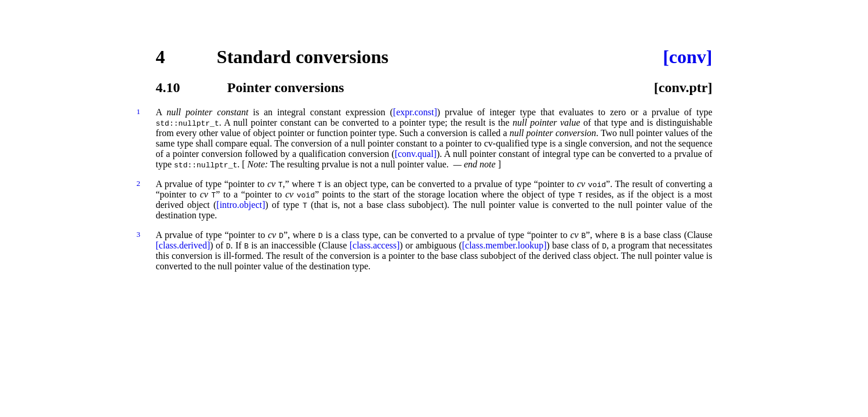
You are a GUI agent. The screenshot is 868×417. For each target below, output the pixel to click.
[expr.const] (415, 112)
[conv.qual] (416, 154)
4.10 (168, 87)
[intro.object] (241, 205)
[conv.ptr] (683, 87)
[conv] (687, 57)
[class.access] (375, 245)
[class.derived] (183, 245)
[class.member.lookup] (504, 245)
